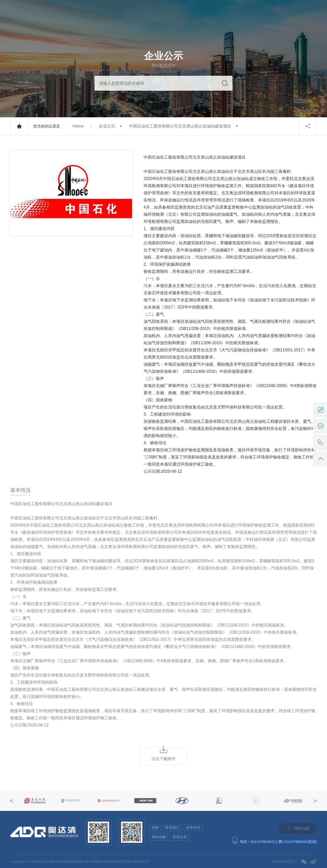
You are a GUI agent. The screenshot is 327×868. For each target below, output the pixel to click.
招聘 (155, 827)
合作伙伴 (193, 827)
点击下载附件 (163, 759)
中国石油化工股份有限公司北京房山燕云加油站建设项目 (180, 126)
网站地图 (159, 837)
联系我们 (172, 827)
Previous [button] (12, 801)
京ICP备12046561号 (134, 861)
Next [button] (315, 801)
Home (78, 126)
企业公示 (107, 126)
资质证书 (180, 837)
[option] (35, 801)
